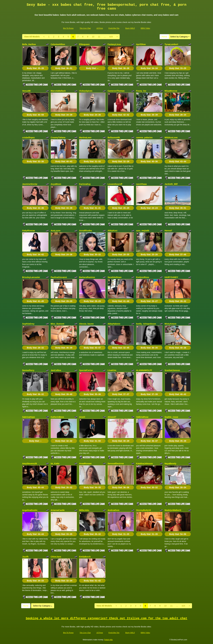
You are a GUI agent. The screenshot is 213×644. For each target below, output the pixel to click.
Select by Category (180, 37)
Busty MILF (130, 28)
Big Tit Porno (68, 28)
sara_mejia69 (143, 231)
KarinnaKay (85, 184)
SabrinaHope (29, 417)
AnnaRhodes (85, 231)
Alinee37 (112, 417)
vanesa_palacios (144, 138)
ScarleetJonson (172, 370)
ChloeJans (56, 557)
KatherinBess (57, 417)
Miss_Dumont (58, 324)
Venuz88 (26, 91)
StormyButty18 (143, 510)
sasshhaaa (141, 184)
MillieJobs (84, 510)
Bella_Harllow (29, 44)
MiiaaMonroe (171, 91)
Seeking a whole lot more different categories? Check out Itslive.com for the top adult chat (106, 618)
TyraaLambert (171, 44)
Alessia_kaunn (86, 324)
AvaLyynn (56, 231)
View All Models (32, 37)
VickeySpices (86, 91)
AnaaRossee (85, 464)
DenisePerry (28, 370)
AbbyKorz (113, 231)
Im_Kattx (55, 464)
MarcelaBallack (58, 91)
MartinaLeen (85, 138)
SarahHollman (115, 277)
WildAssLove (171, 138)
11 (99, 37)
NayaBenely (170, 464)
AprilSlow (141, 44)
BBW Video (145, 28)
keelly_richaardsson (146, 324)
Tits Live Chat (85, 28)
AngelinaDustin (30, 510)
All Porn (100, 28)
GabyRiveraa (29, 231)
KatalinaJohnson (144, 464)
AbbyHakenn (114, 324)
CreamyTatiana (58, 138)
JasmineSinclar (30, 184)
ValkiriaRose (142, 417)
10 (93, 37)
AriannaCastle (58, 510)
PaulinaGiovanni (59, 277)
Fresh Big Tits (114, 28)
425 (111, 37)
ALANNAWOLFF (144, 370)
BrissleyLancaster (31, 277)
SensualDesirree (116, 464)
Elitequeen (84, 44)
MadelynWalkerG (173, 510)
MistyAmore (171, 324)
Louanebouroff (115, 184)
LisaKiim (112, 370)
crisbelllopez (28, 138)
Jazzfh (25, 557)
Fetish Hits (108, 640)
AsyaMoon (56, 184)
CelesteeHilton (58, 44)
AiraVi (82, 417)
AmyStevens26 (30, 464)
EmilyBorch (85, 557)
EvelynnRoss (143, 277)
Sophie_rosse (171, 417)
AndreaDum (114, 510)
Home (164, 37)
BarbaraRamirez (87, 277)
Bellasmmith (114, 138)
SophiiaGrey (28, 324)
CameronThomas (116, 91)
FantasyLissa (114, 44)
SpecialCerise (86, 370)
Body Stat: (35, 68)
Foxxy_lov (141, 91)
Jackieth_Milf (171, 184)
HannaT (168, 231)
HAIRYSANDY (171, 277)
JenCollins (56, 370)
